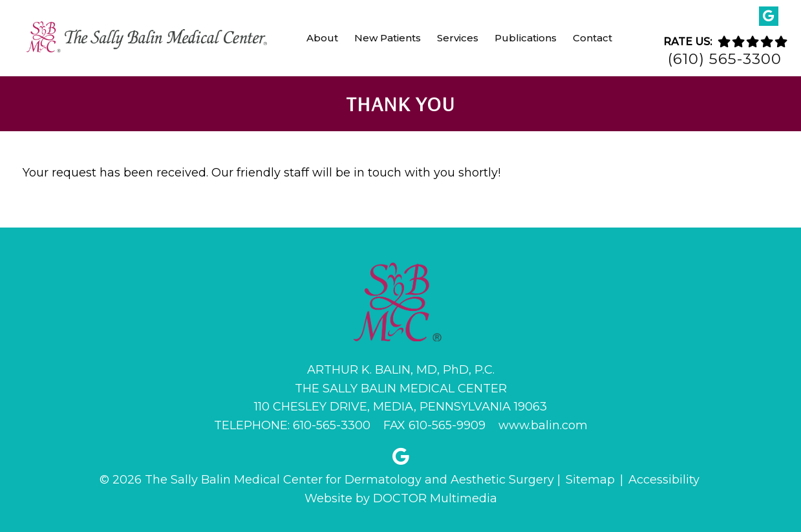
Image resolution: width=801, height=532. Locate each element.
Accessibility (664, 480)
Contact (593, 38)
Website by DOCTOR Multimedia (401, 498)
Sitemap (590, 480)
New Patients (388, 38)
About (322, 38)
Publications (526, 38)
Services (458, 38)
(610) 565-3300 (725, 59)
